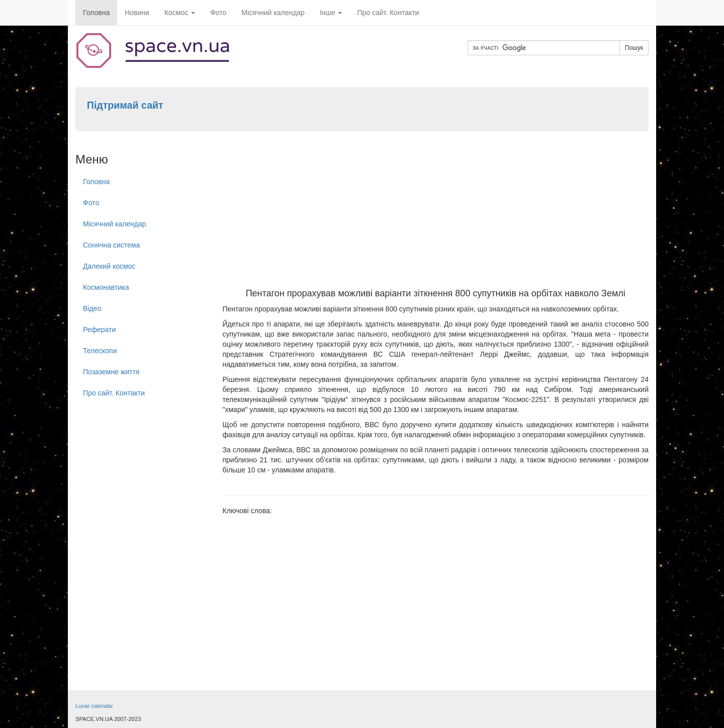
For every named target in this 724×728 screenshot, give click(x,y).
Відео (92, 308)
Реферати (99, 330)
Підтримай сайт (125, 105)
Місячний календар (273, 13)
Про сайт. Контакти (388, 13)
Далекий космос (109, 266)
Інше (331, 13)
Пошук (634, 48)
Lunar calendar (94, 706)
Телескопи (100, 351)
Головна (96, 13)
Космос (180, 13)
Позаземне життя (111, 372)
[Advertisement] (436, 213)
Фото (218, 13)
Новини (137, 13)
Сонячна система (111, 245)
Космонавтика (106, 287)
